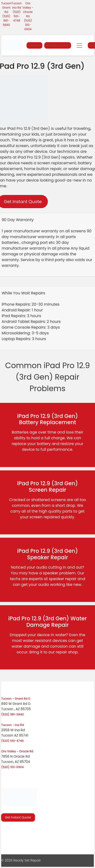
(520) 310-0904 (28, 25)
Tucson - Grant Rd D (16, 699)
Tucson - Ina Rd (13, 725)
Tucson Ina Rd (17, 5)
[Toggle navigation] (79, 46)
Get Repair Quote (58, 45)
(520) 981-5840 (6, 20)
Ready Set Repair (27, 860)
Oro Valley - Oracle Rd (28, 10)
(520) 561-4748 (17, 16)
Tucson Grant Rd (6, 8)
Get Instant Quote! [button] (18, 817)
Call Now (34, 45)
